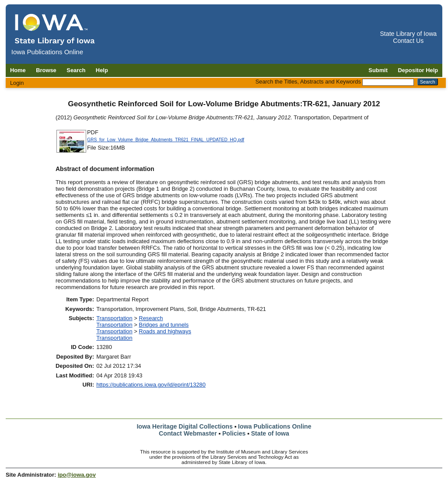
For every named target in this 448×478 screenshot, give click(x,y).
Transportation (114, 318)
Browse (46, 70)
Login (17, 83)
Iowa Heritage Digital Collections (184, 426)
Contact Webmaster (188, 433)
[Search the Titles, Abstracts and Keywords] (388, 82)
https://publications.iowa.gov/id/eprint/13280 (151, 385)
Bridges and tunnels (164, 325)
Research (151, 318)
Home (18, 70)
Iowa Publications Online (275, 426)
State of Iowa (270, 433)
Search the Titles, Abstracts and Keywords (308, 82)
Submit (378, 70)
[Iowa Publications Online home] (55, 29)
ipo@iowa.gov (77, 475)
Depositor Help (418, 70)
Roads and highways (165, 331)
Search (76, 70)
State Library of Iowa (408, 34)
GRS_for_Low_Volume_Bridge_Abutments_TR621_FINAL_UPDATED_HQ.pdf (166, 140)
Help (102, 70)
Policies (234, 433)
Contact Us (408, 41)
